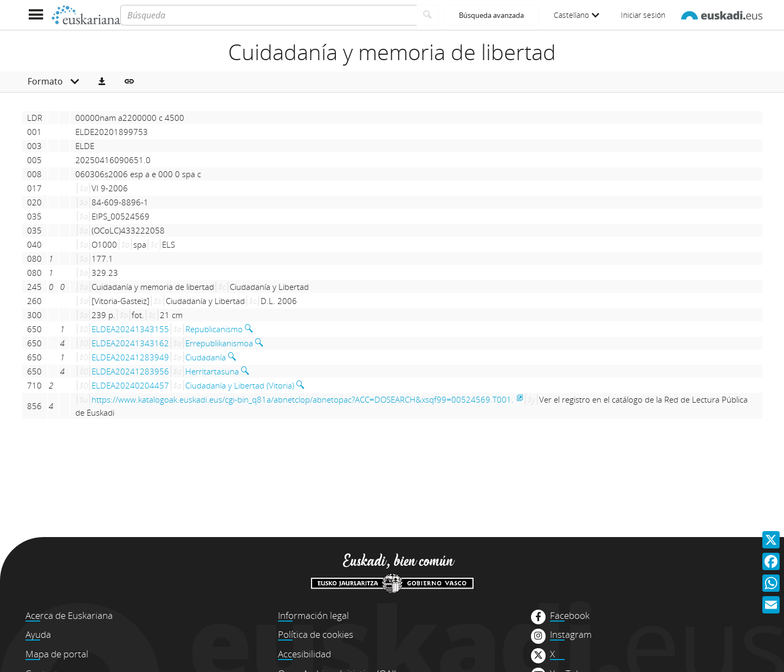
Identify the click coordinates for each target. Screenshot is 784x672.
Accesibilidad (304, 654)
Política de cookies (316, 634)
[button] (102, 82)
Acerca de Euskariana (69, 615)
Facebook (570, 616)
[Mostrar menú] (36, 15)
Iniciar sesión (643, 15)
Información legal (313, 615)
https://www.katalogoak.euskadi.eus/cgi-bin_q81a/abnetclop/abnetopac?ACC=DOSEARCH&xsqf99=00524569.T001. (303, 399)
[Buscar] (428, 15)
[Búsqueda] (268, 15)
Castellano (576, 15)
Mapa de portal (57, 654)
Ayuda (38, 634)
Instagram (571, 635)
